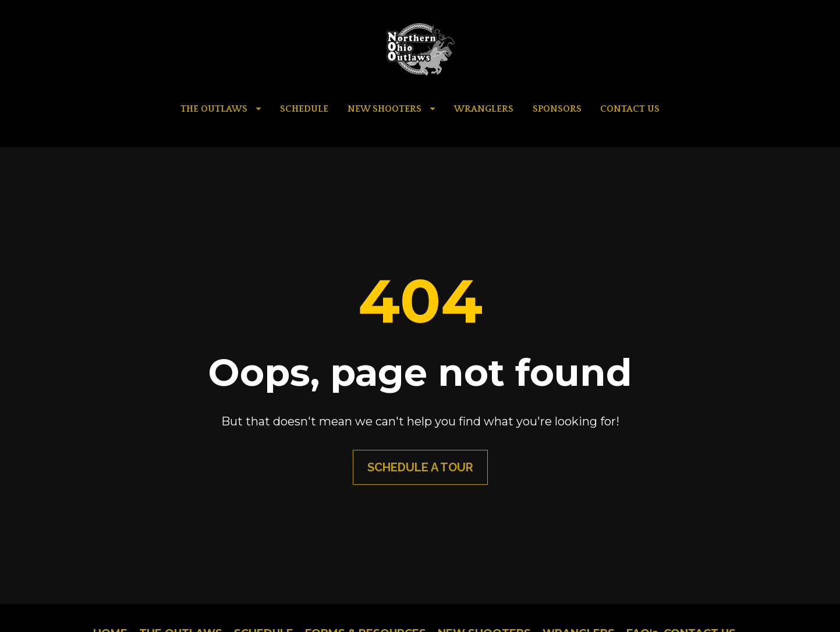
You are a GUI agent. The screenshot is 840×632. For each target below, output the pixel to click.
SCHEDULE (304, 109)
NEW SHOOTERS (391, 109)
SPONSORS (557, 109)
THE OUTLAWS (221, 109)
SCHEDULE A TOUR (420, 438)
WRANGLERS (484, 109)
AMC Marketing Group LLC (512, 603)
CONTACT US (630, 109)
